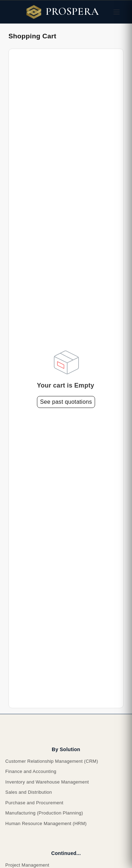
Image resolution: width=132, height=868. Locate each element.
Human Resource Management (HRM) (46, 823)
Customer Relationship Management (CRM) (52, 761)
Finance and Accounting (31, 771)
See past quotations (66, 402)
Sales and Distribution (29, 792)
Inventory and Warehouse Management (47, 782)
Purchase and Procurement (34, 803)
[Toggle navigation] (117, 12)
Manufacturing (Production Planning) (44, 813)
